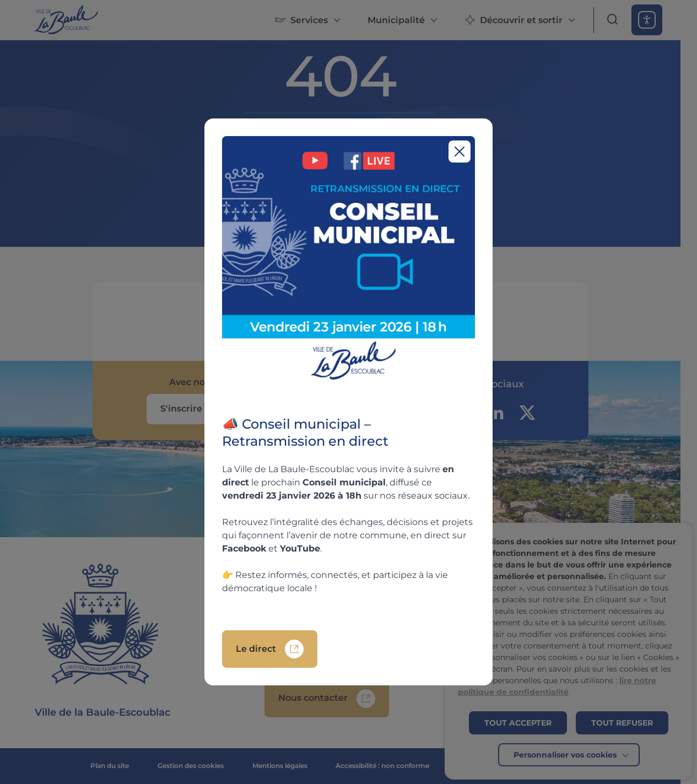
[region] (348, 402)
